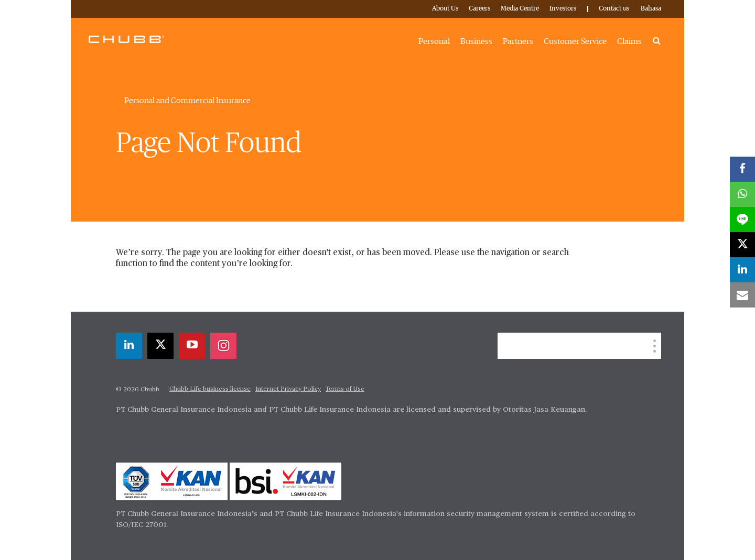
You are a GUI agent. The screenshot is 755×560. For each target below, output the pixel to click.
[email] (742, 295)
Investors (563, 9)
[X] (160, 346)
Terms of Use (345, 389)
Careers (479, 9)
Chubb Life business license (210, 389)
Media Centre (520, 9)
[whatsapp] (742, 194)
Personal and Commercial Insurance (187, 101)
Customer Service (575, 41)
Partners (518, 41)
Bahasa (651, 9)
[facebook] (742, 169)
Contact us (614, 9)
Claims (629, 41)
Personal (434, 41)
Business (476, 41)
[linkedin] (129, 346)
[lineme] (742, 219)
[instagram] (223, 346)
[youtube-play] (192, 346)
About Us (445, 9)
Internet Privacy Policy (288, 389)
